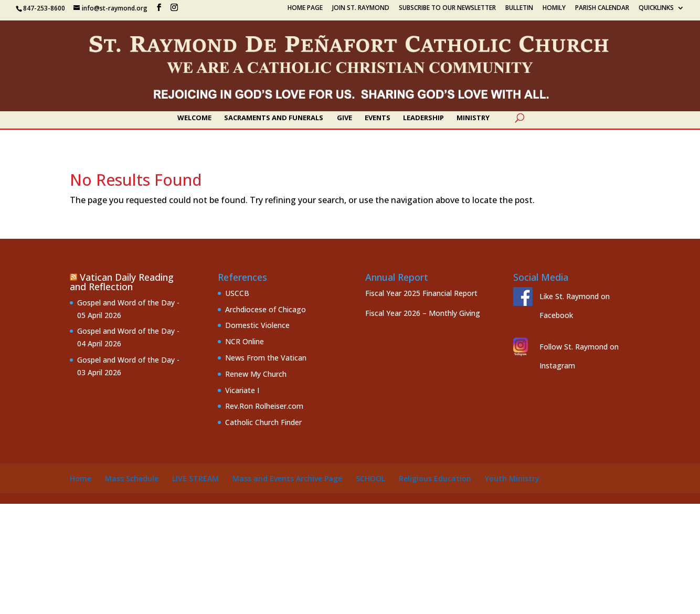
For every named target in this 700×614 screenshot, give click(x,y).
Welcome (194, 118)
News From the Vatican (266, 358)
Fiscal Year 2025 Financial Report (421, 293)
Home (81, 478)
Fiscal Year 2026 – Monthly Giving (423, 313)
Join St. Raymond (361, 8)
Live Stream (195, 478)
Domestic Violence (257, 325)
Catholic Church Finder (263, 422)
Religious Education (435, 478)
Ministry (473, 118)
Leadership (423, 118)
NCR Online (245, 341)
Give (344, 118)
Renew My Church (256, 374)
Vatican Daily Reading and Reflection (122, 282)
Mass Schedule (132, 478)
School (370, 478)
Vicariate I (242, 390)
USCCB (237, 293)
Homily (554, 8)
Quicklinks (656, 8)
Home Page (305, 8)
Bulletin (519, 8)
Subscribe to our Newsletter (447, 8)
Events (378, 118)
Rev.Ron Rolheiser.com (264, 406)
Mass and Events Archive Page (287, 478)
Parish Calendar (602, 8)
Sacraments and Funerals (274, 118)
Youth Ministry (512, 478)
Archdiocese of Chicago (266, 309)
